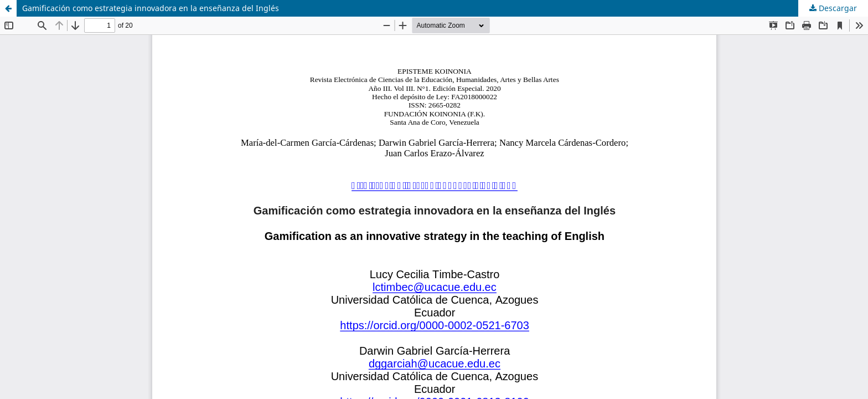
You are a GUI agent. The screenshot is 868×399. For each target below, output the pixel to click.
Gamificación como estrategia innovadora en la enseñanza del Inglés (151, 8)
